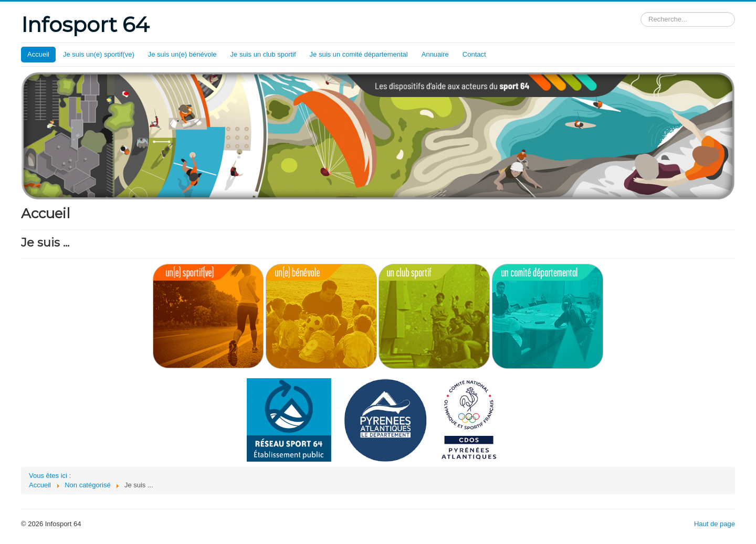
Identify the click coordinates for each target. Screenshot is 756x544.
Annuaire (435, 54)
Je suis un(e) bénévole (182, 54)
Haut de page (715, 524)
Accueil (38, 54)
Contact (474, 54)
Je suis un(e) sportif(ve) (99, 54)
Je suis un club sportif (263, 54)
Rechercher (641, 12)
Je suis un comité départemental (359, 54)
